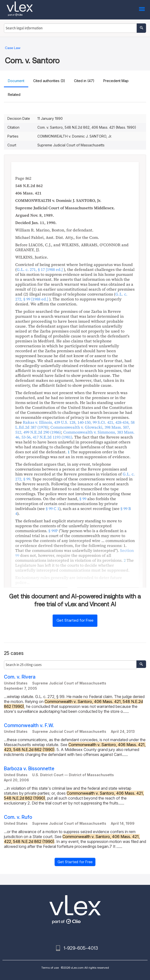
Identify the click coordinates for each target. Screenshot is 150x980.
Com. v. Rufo (18, 817)
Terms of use (50, 968)
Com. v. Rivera (20, 677)
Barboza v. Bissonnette (29, 769)
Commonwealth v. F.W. (29, 726)
